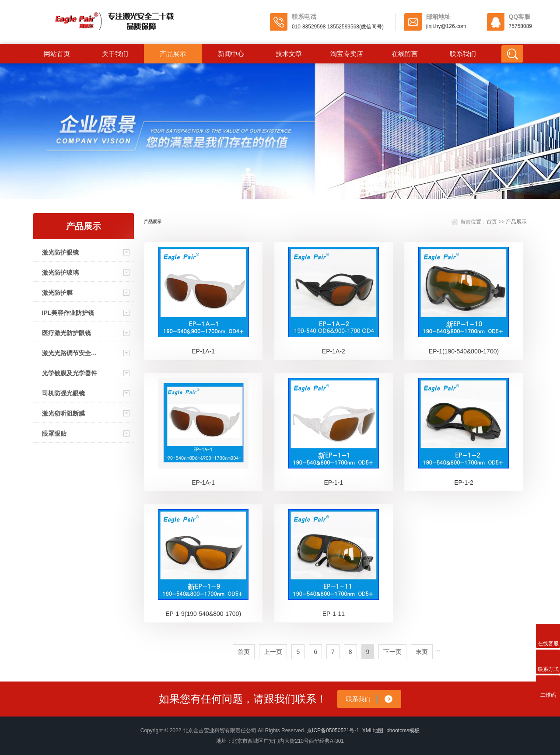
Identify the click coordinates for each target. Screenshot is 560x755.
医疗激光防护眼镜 (66, 333)
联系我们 (463, 54)
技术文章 (289, 54)
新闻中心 (231, 54)
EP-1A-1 (203, 351)
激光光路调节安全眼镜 (70, 353)
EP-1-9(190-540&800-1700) (203, 614)
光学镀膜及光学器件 (70, 373)
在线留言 (405, 54)
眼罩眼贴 (54, 433)
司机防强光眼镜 (63, 393)
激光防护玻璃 (60, 273)
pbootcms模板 (403, 731)
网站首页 (57, 54)
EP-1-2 (464, 482)
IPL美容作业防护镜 (68, 313)
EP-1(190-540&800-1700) (464, 351)
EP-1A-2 (334, 351)
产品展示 (173, 54)
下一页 (392, 652)
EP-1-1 (334, 482)
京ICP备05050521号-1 (333, 731)
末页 (422, 652)
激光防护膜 (57, 293)
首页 (492, 222)
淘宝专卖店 (347, 54)
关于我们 (115, 54)
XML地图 (373, 731)
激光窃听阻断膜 (63, 413)
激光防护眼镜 (60, 252)
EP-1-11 (334, 614)
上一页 (273, 652)
